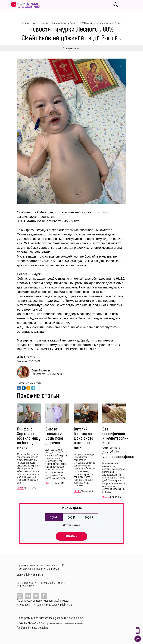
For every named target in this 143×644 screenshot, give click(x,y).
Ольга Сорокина (41, 370)
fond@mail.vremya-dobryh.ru (33, 628)
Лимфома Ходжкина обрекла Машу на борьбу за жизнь (29, 438)
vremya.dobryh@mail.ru (30, 575)
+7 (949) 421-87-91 (27, 623)
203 (41, 623)
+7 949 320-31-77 (26, 605)
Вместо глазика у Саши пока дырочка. (54, 436)
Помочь (72, 536)
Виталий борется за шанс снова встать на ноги (84, 438)
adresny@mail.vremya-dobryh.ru (54, 605)
